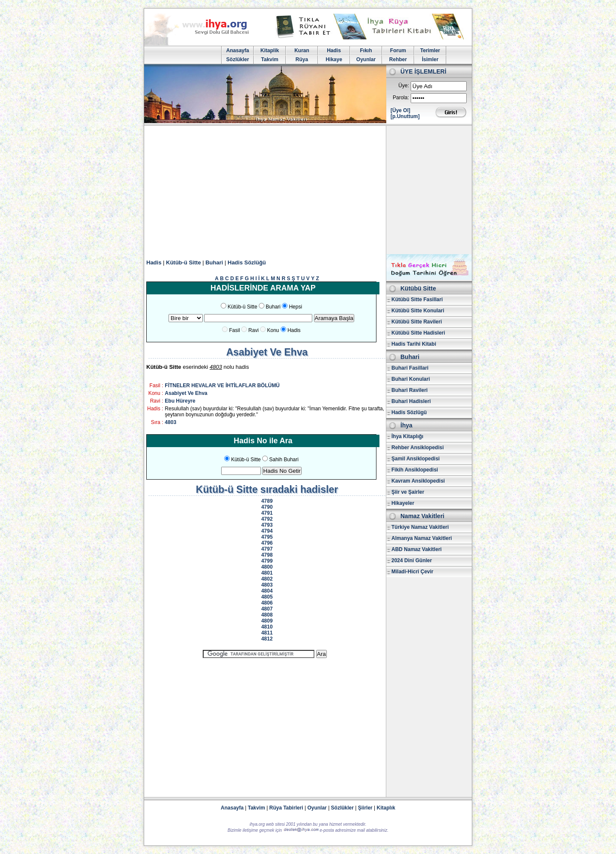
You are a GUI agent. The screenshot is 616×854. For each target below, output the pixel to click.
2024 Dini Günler (412, 560)
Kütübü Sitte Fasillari (417, 299)
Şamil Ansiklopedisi (416, 459)
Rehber (398, 59)
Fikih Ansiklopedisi (415, 470)
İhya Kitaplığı (407, 436)
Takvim (269, 59)
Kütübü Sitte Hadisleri (418, 333)
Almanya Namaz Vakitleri (422, 538)
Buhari (214, 262)
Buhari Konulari (411, 379)
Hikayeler (403, 503)
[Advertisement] (308, 190)
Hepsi (295, 307)
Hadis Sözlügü (409, 412)
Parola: (401, 98)
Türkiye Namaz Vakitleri (420, 527)
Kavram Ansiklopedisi (418, 481)
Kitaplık (386, 808)
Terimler (430, 50)
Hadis (334, 50)
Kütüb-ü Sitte (184, 262)
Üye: (404, 86)
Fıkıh (366, 50)
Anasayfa (238, 50)
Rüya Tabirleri (286, 808)
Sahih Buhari (284, 460)
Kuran (302, 50)
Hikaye (334, 59)
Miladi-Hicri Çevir (412, 572)
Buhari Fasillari (410, 368)
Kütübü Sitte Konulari (418, 311)
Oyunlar (366, 59)
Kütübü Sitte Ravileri (417, 322)
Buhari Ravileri (410, 390)
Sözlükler (238, 59)
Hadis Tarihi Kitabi (414, 344)
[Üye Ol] (400, 110)
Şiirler (365, 808)
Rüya (302, 59)
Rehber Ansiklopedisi (418, 448)
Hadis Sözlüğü (247, 262)
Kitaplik (270, 50)
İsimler (430, 59)
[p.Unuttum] (405, 116)
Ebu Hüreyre (180, 401)
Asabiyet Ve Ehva (186, 393)
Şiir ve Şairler (408, 492)
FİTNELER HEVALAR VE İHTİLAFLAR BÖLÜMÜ (222, 385)
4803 (170, 422)
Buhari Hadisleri (411, 401)
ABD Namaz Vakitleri (416, 549)
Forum (398, 50)
